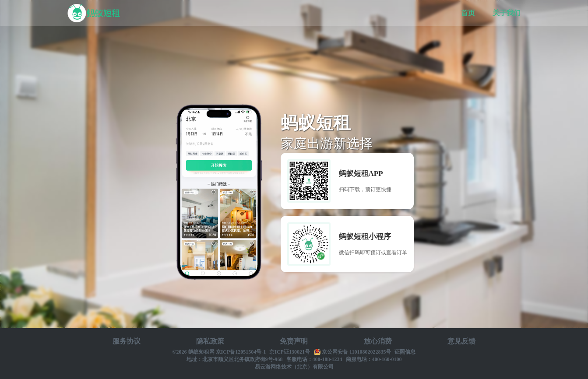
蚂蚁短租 (94, 13)
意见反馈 (461, 341)
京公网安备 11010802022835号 (356, 352)
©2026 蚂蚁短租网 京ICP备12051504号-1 (219, 352)
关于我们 (507, 13)
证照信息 (405, 352)
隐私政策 (210, 341)
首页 (468, 13)
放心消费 (378, 341)
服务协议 (127, 341)
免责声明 (294, 341)
